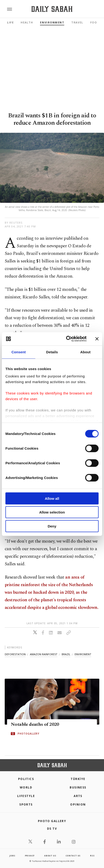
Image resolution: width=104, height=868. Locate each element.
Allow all (52, 498)
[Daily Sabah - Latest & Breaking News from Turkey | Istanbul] (52, 9)
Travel (77, 22)
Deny (52, 526)
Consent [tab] (19, 352)
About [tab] (85, 352)
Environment (52, 22)
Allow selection (52, 512)
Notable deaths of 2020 (35, 724)
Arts (78, 796)
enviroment (83, 654)
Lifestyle (26, 796)
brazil (66, 654)
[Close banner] (97, 339)
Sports (26, 804)
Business (78, 787)
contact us (73, 856)
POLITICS (26, 779)
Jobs (12, 856)
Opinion (78, 804)
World (26, 787)
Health (27, 22)
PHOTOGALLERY (28, 734)
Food (95, 22)
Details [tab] (52, 352)
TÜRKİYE (78, 779)
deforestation (15, 654)
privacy (30, 856)
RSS (92, 856)
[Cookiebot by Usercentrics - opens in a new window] (66, 339)
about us (50, 856)
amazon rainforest (44, 654)
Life (10, 22)
